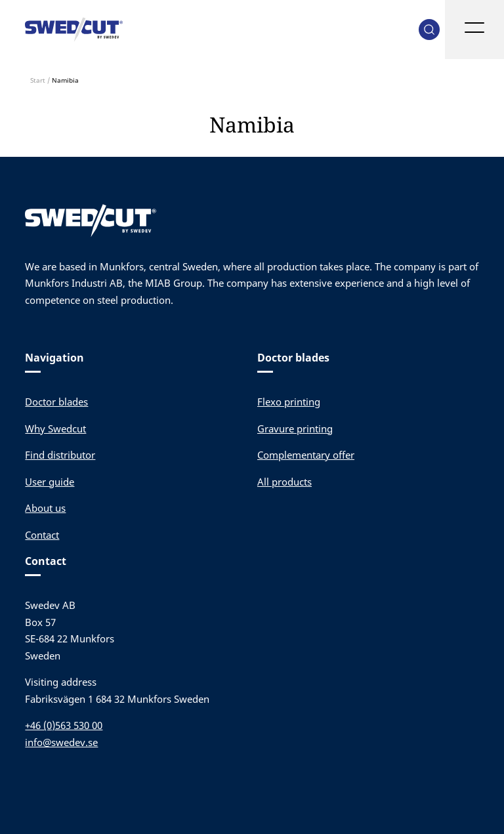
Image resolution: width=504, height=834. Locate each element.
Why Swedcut (55, 428)
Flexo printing (289, 402)
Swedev (74, 30)
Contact (42, 535)
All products (284, 482)
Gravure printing (295, 428)
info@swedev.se (61, 742)
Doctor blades (56, 402)
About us (45, 508)
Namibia (252, 124)
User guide (50, 482)
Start (38, 80)
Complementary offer (306, 455)
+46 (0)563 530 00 (64, 725)
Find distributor (60, 455)
